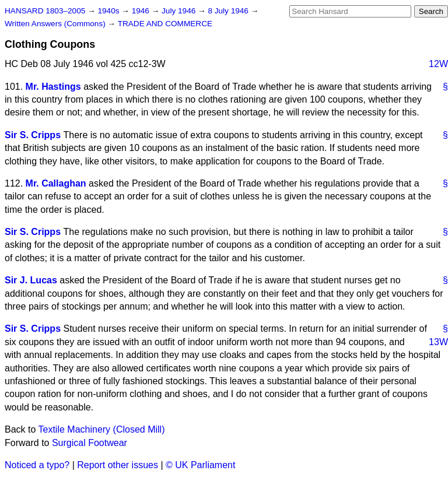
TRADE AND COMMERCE (165, 24)
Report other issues (118, 465)
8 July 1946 (229, 11)
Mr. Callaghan (56, 183)
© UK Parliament (200, 465)
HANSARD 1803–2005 (45, 11)
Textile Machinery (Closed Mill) (102, 429)
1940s (109, 11)
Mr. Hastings (53, 87)
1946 (142, 11)
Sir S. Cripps (33, 135)
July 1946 (180, 11)
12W (438, 64)
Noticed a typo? (37, 465)
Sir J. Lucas (31, 280)
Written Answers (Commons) (56, 24)
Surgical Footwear (90, 443)
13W (438, 342)
